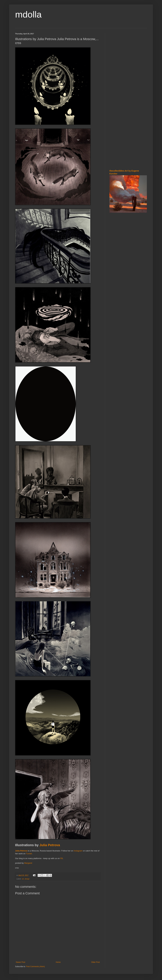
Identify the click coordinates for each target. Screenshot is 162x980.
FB (61, 858)
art (23, 879)
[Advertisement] (118, 51)
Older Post (95, 962)
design (27, 879)
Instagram (78, 851)
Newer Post (21, 962)
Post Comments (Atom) (35, 967)
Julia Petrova (50, 845)
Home (58, 962)
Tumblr (29, 854)
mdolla (28, 14)
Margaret (28, 863)
